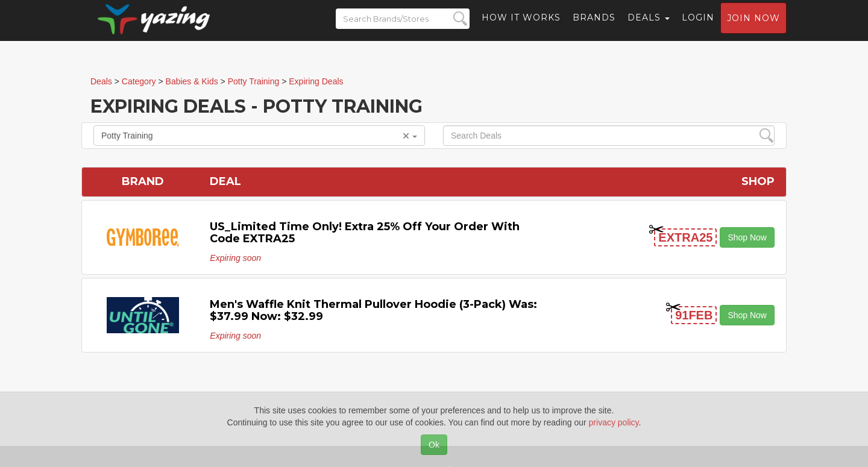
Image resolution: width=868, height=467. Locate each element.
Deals (649, 27)
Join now (753, 28)
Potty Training (259, 136)
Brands (594, 27)
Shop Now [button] (747, 237)
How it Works (521, 27)
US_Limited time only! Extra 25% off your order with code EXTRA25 (365, 233)
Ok (434, 445)
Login (698, 27)
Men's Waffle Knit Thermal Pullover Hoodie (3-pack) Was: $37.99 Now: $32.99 (373, 310)
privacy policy (614, 422)
